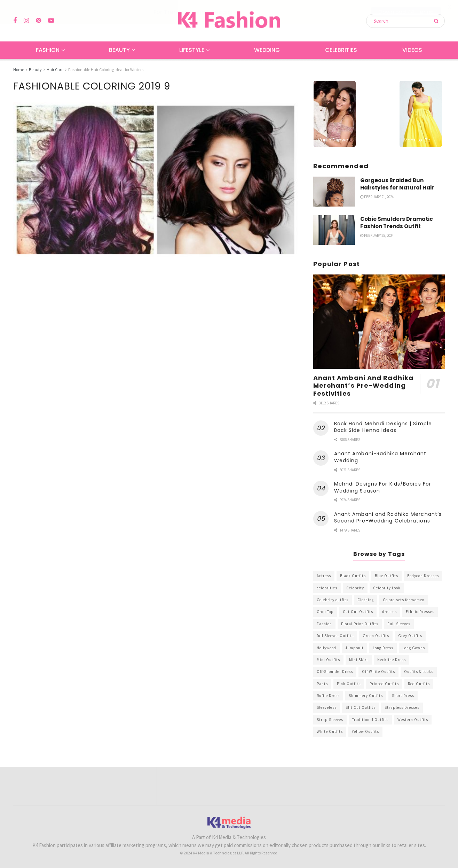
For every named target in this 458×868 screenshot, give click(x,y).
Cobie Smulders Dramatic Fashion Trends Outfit (397, 222)
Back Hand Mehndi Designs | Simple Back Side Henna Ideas (383, 427)
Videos (412, 50)
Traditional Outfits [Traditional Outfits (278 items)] (370, 719)
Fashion (48, 50)
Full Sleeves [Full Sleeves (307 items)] (399, 623)
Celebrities (341, 50)
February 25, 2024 (377, 235)
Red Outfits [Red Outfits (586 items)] (419, 683)
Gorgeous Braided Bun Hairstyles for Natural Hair (397, 184)
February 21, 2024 (377, 196)
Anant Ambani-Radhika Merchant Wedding (380, 457)
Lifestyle (192, 50)
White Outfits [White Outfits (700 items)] (330, 731)
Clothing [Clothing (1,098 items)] (366, 599)
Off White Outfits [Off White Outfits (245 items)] (378, 672)
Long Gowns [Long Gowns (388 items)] (414, 648)
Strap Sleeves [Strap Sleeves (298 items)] (330, 719)
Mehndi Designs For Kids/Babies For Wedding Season (383, 487)
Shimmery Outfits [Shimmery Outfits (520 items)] (366, 696)
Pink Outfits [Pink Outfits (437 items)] (349, 683)
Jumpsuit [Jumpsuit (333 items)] (354, 648)
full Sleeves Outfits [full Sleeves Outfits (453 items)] (335, 636)
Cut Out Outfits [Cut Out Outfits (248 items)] (358, 612)
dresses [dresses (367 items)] (389, 612)
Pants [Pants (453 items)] (322, 683)
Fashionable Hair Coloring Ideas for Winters (106, 69)
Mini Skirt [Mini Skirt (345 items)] (359, 659)
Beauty (119, 50)
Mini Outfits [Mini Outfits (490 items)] (328, 659)
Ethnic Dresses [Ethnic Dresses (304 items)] (420, 612)
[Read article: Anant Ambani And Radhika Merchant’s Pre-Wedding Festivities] (379, 322)
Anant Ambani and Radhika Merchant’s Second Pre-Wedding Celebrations (388, 517)
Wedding (267, 50)
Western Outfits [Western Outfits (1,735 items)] (413, 719)
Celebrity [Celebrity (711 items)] (355, 588)
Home (19, 69)
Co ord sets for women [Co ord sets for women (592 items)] (404, 599)
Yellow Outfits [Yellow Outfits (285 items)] (365, 731)
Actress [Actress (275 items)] (324, 576)
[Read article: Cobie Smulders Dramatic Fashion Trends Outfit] (334, 230)
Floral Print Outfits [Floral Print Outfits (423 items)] (360, 623)
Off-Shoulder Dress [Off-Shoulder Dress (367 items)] (335, 672)
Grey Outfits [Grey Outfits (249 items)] (410, 636)
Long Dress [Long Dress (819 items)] (383, 648)
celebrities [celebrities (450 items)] (327, 588)
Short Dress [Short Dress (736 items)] (403, 696)
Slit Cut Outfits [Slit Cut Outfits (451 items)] (361, 707)
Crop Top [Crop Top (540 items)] (325, 612)
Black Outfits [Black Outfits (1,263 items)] (353, 576)
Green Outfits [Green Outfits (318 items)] (376, 636)
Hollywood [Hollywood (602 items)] (326, 648)
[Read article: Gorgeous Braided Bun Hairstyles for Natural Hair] (334, 191)
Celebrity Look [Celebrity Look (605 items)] (387, 588)
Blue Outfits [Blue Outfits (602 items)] (386, 576)
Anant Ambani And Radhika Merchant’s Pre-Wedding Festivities (363, 385)
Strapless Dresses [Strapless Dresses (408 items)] (402, 707)
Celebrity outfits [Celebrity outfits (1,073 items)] (333, 599)
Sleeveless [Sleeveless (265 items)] (327, 707)
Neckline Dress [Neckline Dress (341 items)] (392, 659)
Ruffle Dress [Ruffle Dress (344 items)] (328, 696)
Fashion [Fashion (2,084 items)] (324, 623)
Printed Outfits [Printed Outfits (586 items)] (384, 683)
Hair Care (55, 69)
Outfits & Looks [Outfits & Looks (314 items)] (419, 672)
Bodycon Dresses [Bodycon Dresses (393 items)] (423, 576)
